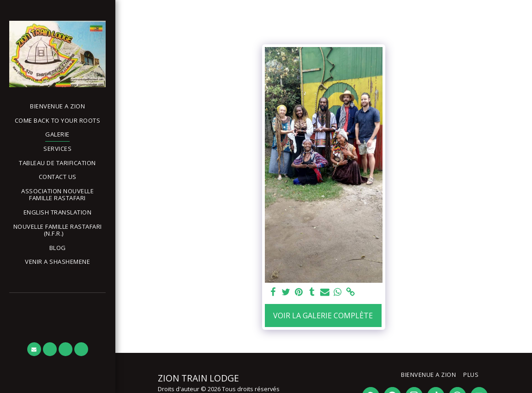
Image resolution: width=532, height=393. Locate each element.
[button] (57, 230)
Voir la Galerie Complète (323, 316)
